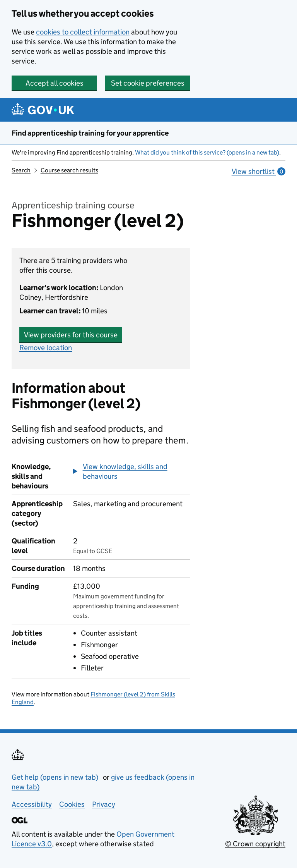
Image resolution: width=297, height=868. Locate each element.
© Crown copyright (255, 844)
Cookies (72, 804)
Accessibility (32, 804)
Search (21, 170)
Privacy (104, 804)
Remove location (46, 348)
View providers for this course (71, 335)
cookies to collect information (83, 32)
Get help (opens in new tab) (56, 777)
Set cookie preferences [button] (148, 83)
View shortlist (259, 171)
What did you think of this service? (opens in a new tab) (207, 152)
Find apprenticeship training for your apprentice (90, 133)
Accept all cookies (55, 83)
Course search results (69, 170)
